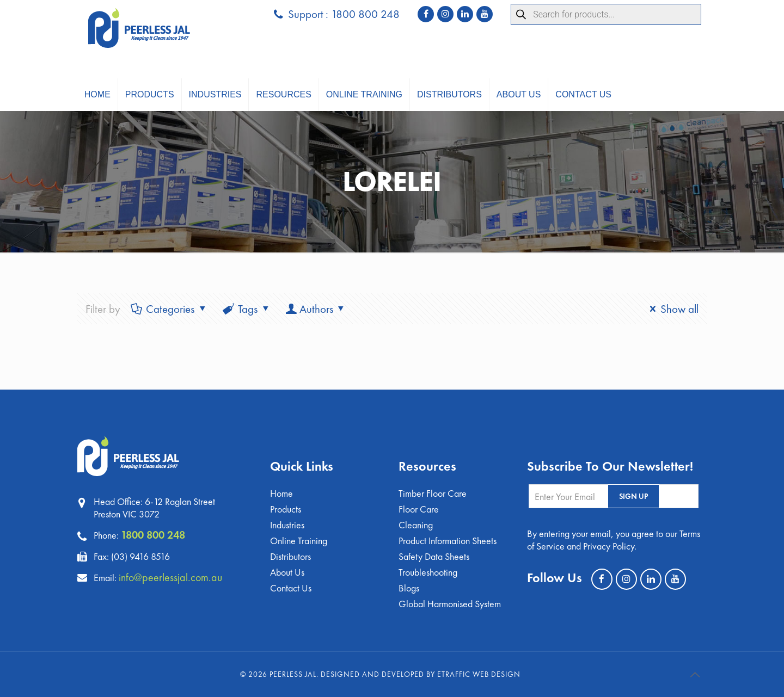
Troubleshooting (428, 572)
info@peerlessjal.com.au (170, 577)
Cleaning (416, 525)
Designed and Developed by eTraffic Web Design (421, 674)
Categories (170, 309)
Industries (287, 525)
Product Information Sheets (448, 541)
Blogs (409, 588)
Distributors (290, 556)
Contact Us (291, 588)
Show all (672, 309)
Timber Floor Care (433, 493)
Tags (247, 309)
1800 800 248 (153, 535)
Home (281, 493)
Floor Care (419, 509)
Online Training (299, 541)
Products (286, 509)
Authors (316, 309)
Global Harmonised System (450, 604)
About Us (287, 572)
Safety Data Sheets (434, 556)
